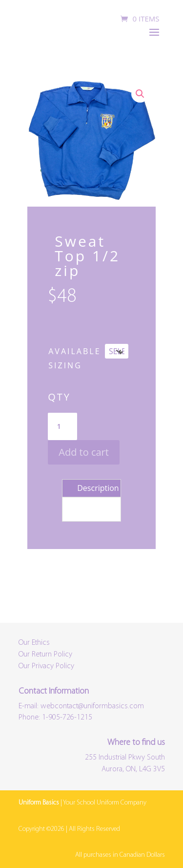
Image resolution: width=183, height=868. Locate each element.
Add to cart (84, 452)
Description (98, 488)
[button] (140, 94)
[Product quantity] (62, 426)
